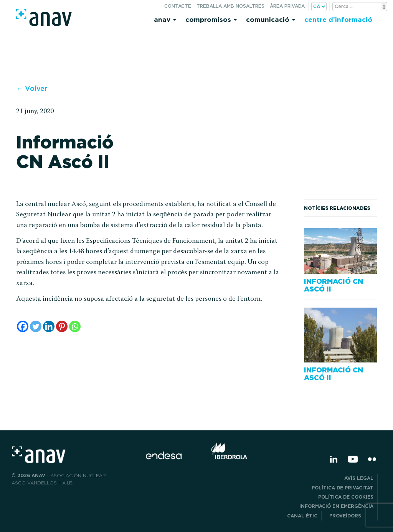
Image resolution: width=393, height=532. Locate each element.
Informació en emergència (336, 506)
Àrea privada (287, 6)
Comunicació (271, 19)
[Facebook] (23, 326)
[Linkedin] (49, 326)
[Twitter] (36, 326)
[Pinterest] (62, 326)
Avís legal (359, 478)
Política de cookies (346, 497)
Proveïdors (351, 516)
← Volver (32, 88)
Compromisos (211, 19)
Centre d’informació (338, 19)
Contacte (178, 6)
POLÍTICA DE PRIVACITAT (343, 488)
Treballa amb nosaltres (230, 6)
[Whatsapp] (75, 326)
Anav (165, 19)
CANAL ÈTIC (302, 516)
